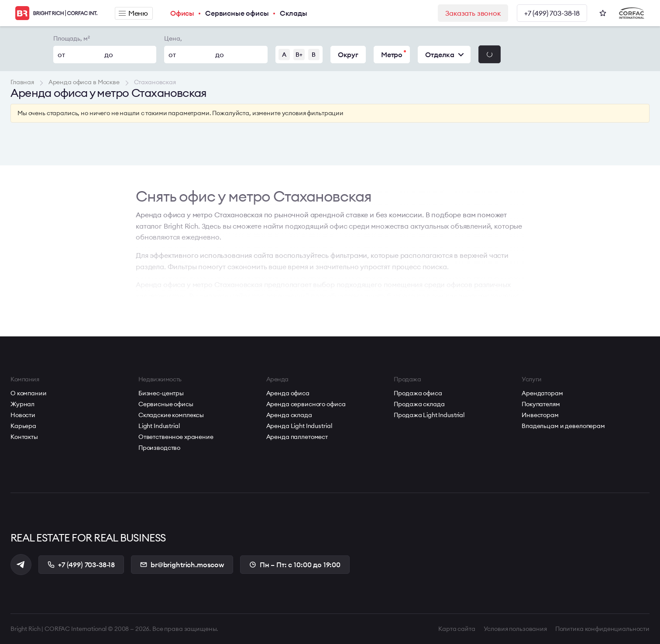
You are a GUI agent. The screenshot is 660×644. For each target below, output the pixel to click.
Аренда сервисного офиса (306, 404)
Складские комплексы (171, 415)
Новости (23, 415)
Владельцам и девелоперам (563, 426)
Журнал (22, 404)
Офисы (182, 13)
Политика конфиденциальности (602, 629)
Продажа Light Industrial (429, 415)
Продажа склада (419, 404)
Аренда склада (289, 415)
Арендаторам (542, 393)
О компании (29, 393)
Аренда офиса (288, 393)
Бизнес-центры (161, 393)
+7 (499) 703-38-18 (552, 13)
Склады (294, 13)
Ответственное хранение (176, 437)
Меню (133, 13)
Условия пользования (515, 629)
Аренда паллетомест (297, 437)
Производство (159, 448)
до (109, 55)
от (61, 55)
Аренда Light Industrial (299, 426)
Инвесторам (540, 415)
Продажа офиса (418, 393)
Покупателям (541, 404)
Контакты (24, 437)
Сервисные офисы (237, 13)
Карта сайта (457, 629)
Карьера (23, 426)
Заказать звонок (473, 13)
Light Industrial (159, 426)
